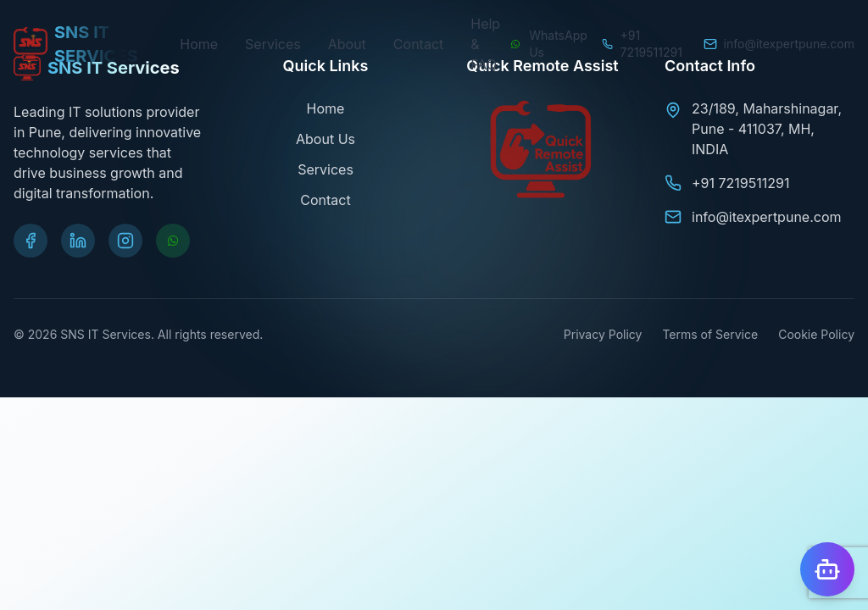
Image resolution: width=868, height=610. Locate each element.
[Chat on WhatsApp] (548, 44)
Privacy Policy (603, 334)
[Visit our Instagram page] (125, 241)
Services (273, 44)
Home (199, 44)
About (347, 44)
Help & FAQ (485, 44)
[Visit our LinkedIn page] (78, 241)
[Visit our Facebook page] (31, 241)
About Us (325, 139)
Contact (418, 44)
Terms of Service (710, 334)
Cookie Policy (816, 334)
